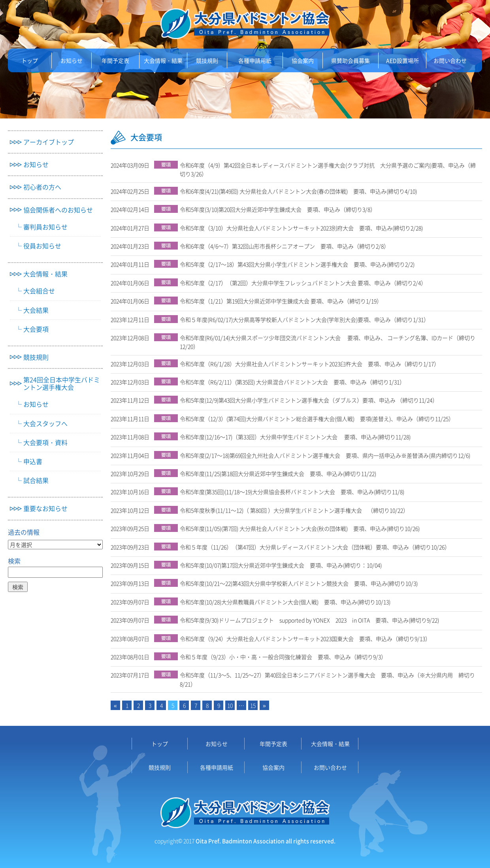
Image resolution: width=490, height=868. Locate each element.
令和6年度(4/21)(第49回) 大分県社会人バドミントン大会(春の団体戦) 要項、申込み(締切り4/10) (301, 191)
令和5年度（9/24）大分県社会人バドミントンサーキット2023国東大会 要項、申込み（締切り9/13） (308, 639)
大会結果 (36, 310)
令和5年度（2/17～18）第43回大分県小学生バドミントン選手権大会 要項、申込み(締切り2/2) (300, 264)
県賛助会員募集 (351, 60)
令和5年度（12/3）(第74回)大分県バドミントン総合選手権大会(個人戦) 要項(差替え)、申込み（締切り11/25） (320, 419)
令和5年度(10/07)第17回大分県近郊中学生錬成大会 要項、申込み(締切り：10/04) (284, 565)
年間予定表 (115, 60)
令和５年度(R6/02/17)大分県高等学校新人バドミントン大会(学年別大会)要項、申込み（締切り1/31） (307, 319)
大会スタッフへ (45, 424)
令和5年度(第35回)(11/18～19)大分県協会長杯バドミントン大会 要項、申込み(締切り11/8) (295, 492)
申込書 (33, 461)
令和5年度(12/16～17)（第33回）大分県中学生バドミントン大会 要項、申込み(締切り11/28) (298, 437)
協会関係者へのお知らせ (58, 210)
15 (253, 705)
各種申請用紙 (255, 60)
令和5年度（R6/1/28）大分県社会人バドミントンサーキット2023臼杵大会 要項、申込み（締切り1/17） (312, 364)
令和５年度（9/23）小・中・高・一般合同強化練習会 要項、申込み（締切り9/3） (286, 657)
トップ (30, 60)
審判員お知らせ (45, 227)
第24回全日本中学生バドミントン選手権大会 (62, 383)
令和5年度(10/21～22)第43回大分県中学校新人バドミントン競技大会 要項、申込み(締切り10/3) (302, 583)
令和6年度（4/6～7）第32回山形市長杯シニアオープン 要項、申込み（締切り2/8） (287, 246)
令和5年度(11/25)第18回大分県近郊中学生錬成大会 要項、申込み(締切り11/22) (281, 473)
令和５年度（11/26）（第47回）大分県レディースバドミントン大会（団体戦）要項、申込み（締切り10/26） (318, 547)
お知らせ (72, 60)
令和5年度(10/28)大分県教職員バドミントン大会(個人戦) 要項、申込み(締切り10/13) (288, 602)
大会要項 (36, 329)
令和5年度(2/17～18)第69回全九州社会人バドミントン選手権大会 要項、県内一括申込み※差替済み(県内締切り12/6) (328, 455)
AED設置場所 (402, 60)
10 (230, 705)
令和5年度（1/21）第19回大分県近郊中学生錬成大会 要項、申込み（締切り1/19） (284, 301)
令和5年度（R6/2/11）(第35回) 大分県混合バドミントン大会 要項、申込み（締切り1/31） (295, 382)
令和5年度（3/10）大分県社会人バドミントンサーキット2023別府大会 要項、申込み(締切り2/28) (304, 228)
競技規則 (207, 60)
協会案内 (303, 60)
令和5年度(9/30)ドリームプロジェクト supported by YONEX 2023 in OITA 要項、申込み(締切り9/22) (312, 620)
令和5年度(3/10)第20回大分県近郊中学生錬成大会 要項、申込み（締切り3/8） (281, 209)
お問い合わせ (450, 60)
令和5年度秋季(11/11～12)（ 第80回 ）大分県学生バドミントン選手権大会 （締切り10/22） (297, 510)
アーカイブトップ (49, 142)
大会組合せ (39, 291)
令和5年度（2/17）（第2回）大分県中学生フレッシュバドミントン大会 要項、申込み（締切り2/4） (306, 283)
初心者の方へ (42, 187)
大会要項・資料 (45, 442)
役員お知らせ (42, 246)
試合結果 (36, 480)
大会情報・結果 (163, 60)
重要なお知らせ (45, 508)
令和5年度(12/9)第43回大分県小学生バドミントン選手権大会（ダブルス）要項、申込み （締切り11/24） (312, 400)
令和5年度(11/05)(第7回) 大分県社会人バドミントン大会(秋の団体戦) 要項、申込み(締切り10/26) (302, 528)
